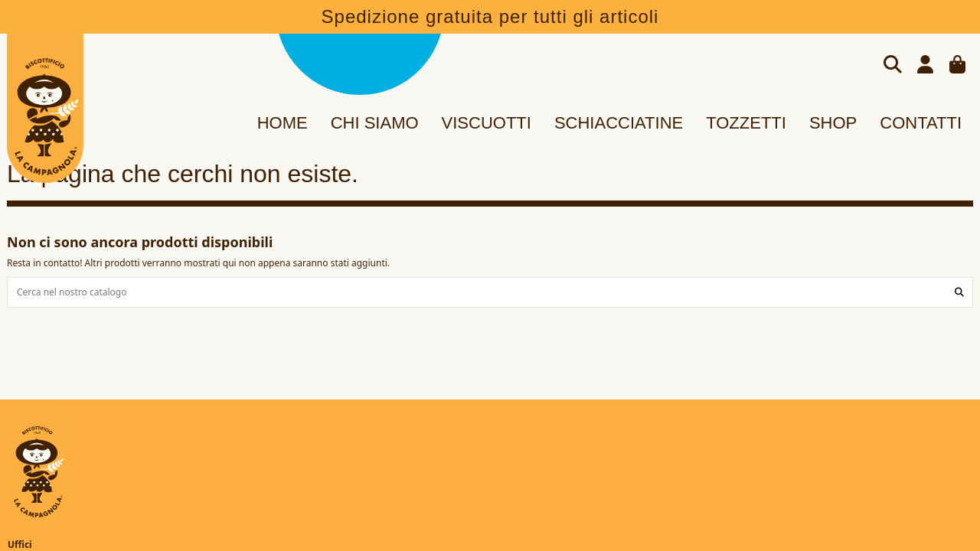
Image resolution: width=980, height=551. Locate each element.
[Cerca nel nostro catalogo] (959, 292)
